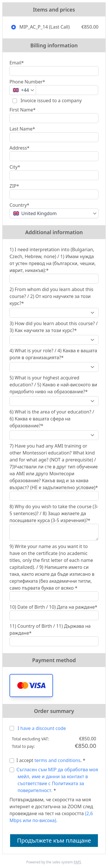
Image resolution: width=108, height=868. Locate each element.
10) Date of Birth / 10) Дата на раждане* (53, 607)
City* (15, 167)
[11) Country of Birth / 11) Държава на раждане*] (54, 641)
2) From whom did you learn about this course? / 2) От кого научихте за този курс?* (51, 296)
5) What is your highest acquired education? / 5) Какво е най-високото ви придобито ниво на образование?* (53, 385)
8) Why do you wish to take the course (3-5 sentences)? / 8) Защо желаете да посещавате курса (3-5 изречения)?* (54, 513)
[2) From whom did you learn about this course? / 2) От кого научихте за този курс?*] (54, 313)
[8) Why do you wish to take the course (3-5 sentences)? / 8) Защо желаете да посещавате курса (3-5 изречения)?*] (54, 532)
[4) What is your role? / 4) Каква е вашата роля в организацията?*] (54, 367)
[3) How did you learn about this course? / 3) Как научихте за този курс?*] (54, 340)
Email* (17, 63)
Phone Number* (27, 82)
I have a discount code (42, 728)
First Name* (23, 110)
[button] (31, 686)
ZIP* (14, 186)
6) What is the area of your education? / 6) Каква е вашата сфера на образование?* (52, 419)
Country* (19, 205)
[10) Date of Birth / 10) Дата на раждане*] (54, 615)
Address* (19, 148)
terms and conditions (57, 760)
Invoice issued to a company (51, 100)
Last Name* (22, 129)
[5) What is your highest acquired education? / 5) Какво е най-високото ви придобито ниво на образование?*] (54, 401)
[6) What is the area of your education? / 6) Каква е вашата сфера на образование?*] (54, 435)
